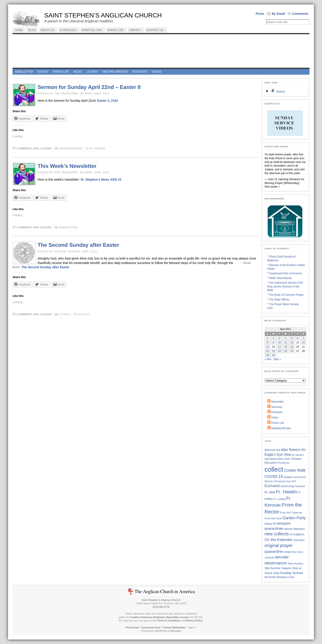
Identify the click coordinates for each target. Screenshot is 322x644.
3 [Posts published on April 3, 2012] (280, 338)
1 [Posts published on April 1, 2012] (267, 338)
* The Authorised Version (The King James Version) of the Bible (285, 287)
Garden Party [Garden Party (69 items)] (294, 518)
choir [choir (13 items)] (287, 459)
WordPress (161, 631)
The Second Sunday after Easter (78, 245)
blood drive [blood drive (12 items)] (277, 459)
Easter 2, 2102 (107, 101)
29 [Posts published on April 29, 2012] (267, 355)
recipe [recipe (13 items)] (287, 552)
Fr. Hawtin (97, 148)
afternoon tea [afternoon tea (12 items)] (272, 450)
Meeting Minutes (279, 428)
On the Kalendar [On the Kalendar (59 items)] (278, 540)
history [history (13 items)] (269, 524)
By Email (279, 14)
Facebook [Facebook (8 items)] (300, 486)
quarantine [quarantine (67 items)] (274, 551)
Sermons (275, 407)
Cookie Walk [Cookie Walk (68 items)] (295, 470)
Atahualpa (175, 631)
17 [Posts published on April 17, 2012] (280, 347)
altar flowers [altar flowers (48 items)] (291, 450)
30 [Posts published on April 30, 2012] (273, 355)
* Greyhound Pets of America (285, 273)
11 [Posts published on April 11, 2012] (286, 342)
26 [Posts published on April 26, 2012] (292, 351)
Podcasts (275, 412)
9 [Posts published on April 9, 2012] (273, 342)
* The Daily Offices (278, 300)
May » (277, 359)
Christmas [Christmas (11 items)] (284, 463)
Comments (300, 14)
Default (281, 92)
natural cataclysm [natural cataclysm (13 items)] (294, 529)
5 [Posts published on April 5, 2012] (292, 338)
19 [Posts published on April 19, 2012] (292, 347)
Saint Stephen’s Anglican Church (103, 15)
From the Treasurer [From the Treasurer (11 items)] (291, 512)
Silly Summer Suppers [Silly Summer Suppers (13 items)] (278, 568)
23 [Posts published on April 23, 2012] (273, 351)
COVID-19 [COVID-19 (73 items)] (274, 477)
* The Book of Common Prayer (285, 295)
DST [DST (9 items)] (294, 481)
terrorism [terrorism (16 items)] (270, 577)
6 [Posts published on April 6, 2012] (298, 338)
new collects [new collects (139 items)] (277, 534)
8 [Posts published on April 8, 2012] (267, 342)
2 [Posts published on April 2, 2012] (273, 338)
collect (84, 314)
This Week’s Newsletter (67, 166)
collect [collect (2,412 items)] (274, 469)
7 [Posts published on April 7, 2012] (303, 338)
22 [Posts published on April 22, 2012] (267, 351)
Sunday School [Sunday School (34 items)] (291, 573)
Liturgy (65, 314)
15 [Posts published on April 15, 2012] (267, 347)
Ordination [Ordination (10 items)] (299, 540)
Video (273, 418)
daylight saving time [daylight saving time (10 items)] (295, 477)
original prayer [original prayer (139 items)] (279, 545)
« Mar (268, 359)
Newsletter (68, 227)
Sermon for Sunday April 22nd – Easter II (89, 87)
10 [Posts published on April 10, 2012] (280, 342)
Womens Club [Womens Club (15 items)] (285, 577)
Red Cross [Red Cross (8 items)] (297, 552)
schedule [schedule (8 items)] (269, 557)
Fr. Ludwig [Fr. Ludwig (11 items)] (280, 499)
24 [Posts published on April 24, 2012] (280, 351)
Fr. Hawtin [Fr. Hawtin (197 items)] (287, 492)
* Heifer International (279, 278)
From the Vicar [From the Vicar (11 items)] (273, 518)
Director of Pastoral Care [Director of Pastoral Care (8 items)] (278, 481)
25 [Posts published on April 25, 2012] (286, 351)
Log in (191, 627)
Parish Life (276, 423)
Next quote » (272, 187)
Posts (260, 14)
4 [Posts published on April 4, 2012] (286, 338)
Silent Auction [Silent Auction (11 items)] (296, 563)
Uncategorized (71, 148)
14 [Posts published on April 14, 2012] (303, 342)
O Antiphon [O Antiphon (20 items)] (297, 534)
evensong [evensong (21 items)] (287, 486)
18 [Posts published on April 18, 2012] (286, 347)
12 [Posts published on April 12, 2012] (292, 342)
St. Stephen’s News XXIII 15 (101, 179)
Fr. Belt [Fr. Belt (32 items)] (270, 492)
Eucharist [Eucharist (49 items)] (272, 486)
